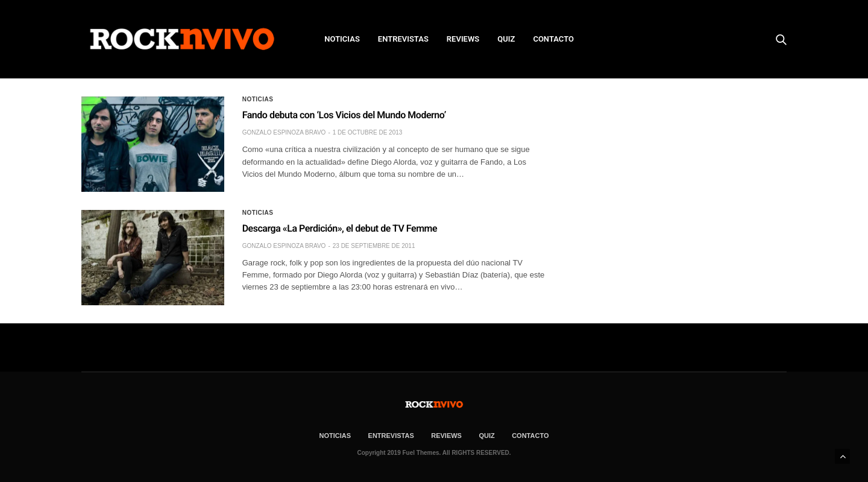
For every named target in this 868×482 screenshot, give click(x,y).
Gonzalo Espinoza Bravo (284, 132)
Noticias (258, 100)
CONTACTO (553, 39)
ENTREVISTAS (403, 39)
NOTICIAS (342, 39)
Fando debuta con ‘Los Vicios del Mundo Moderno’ (344, 115)
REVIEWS (463, 39)
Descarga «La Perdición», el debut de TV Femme (340, 228)
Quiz (506, 39)
